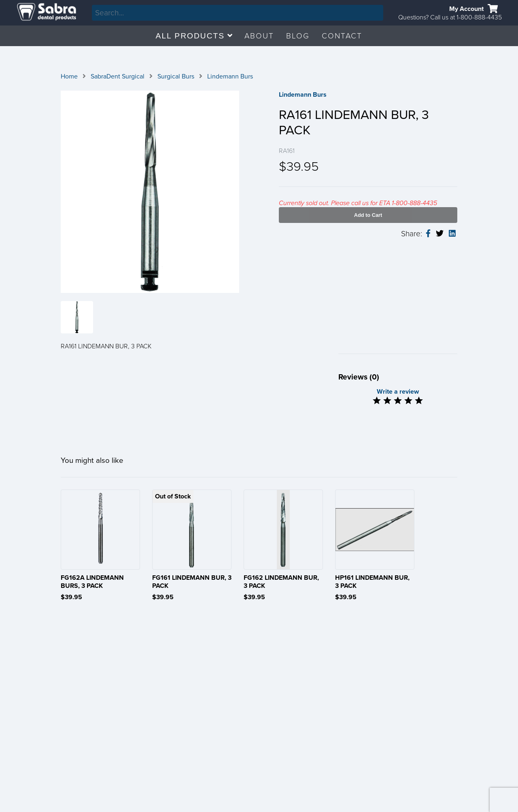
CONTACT (342, 36)
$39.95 (71, 597)
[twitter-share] (440, 234)
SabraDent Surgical (118, 76)
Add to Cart (368, 215)
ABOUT (259, 36)
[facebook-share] (428, 234)
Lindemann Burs (230, 76)
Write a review (398, 392)
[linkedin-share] (452, 234)
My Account (466, 9)
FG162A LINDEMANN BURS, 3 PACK (92, 582)
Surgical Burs (176, 76)
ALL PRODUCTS (194, 36)
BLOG (298, 36)
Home (69, 76)
